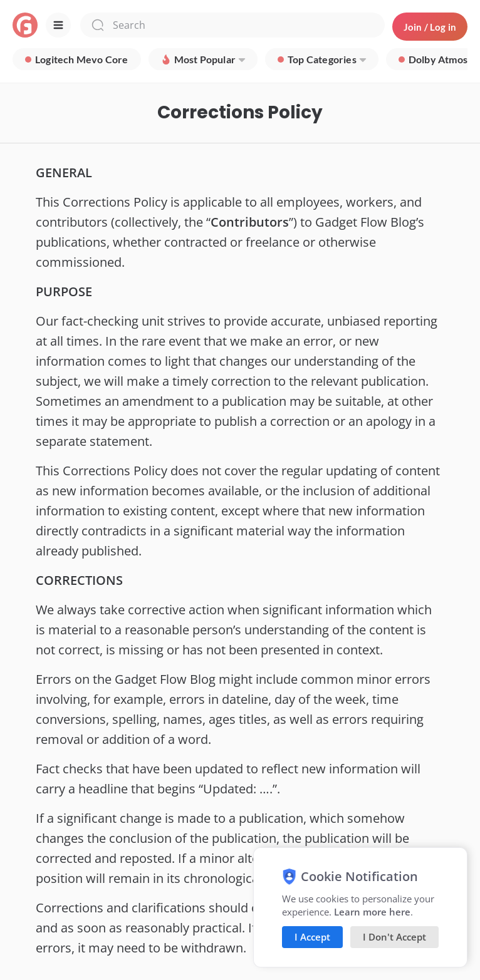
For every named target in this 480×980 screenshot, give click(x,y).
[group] (77, 59)
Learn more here (372, 912)
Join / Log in (430, 27)
